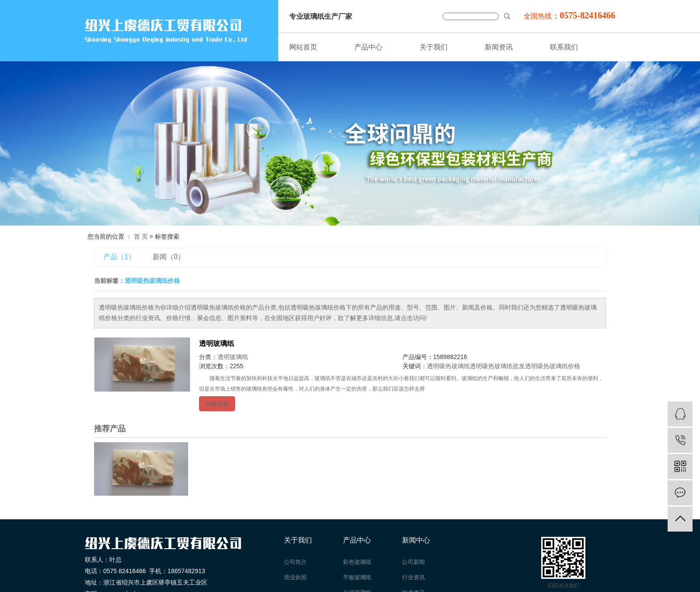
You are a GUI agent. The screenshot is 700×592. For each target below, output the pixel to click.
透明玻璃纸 (217, 344)
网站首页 (303, 47)
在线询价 (217, 404)
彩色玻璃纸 (357, 562)
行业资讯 (413, 577)
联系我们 (564, 47)
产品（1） (119, 257)
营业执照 (295, 577)
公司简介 (295, 562)
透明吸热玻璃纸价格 (553, 366)
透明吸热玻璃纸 (448, 366)
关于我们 (434, 47)
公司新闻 (413, 562)
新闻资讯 (499, 47)
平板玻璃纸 (357, 577)
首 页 (141, 236)
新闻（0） (169, 257)
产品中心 (368, 47)
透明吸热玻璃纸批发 (497, 366)
